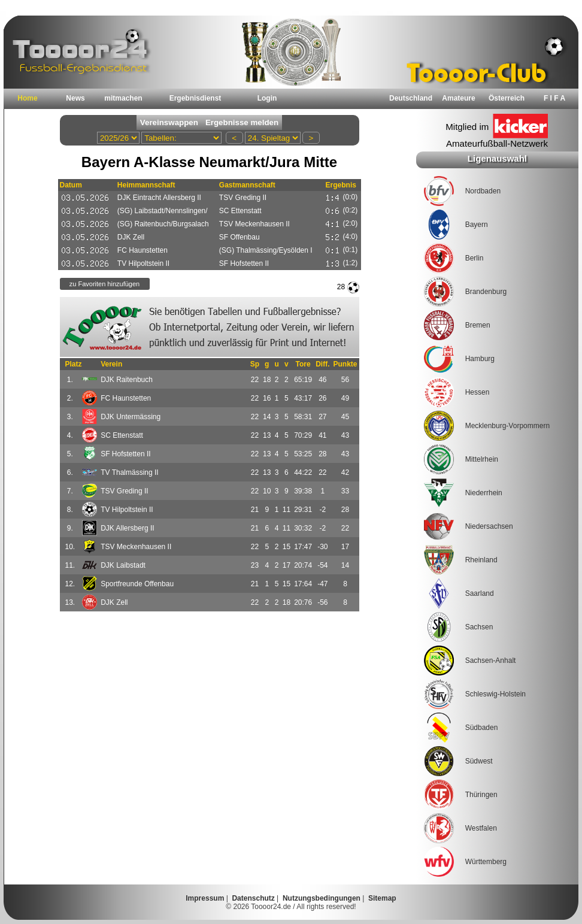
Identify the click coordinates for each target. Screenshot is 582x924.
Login (267, 98)
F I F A (554, 98)
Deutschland (411, 98)
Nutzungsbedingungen (322, 898)
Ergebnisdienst (195, 98)
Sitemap (382, 898)
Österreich (507, 98)
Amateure (458, 98)
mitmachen (123, 98)
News (75, 98)
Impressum (205, 898)
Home (27, 98)
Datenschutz (253, 898)
